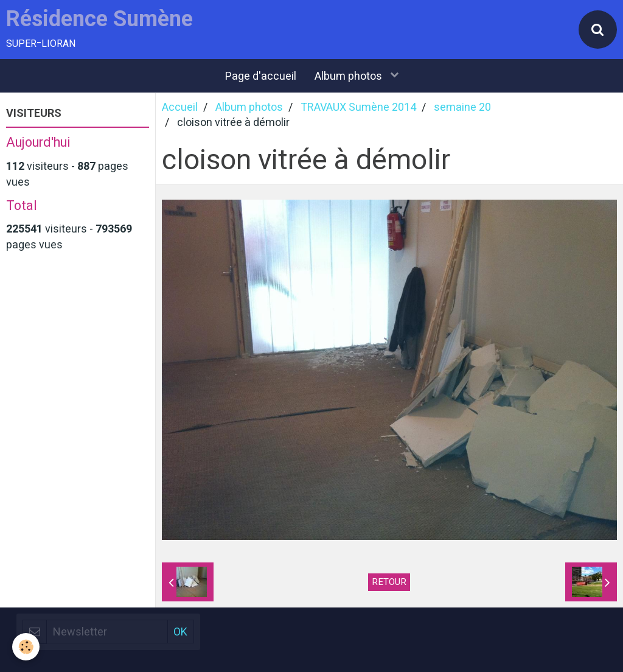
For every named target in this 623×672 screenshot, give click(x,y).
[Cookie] (26, 647)
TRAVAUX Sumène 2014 (358, 107)
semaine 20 (462, 107)
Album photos (350, 76)
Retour (389, 582)
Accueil (180, 107)
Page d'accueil (261, 76)
